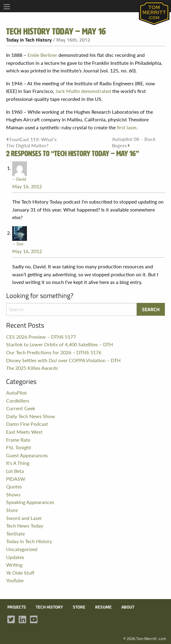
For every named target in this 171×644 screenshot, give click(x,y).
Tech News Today (25, 526)
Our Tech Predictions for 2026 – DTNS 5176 (54, 352)
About (128, 607)
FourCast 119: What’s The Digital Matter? (31, 142)
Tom (20, 244)
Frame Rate (18, 440)
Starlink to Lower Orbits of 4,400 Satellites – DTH (59, 344)
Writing (14, 565)
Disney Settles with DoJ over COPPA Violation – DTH (63, 360)
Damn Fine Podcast (27, 424)
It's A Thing (18, 463)
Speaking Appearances (30, 502)
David (21, 179)
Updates (15, 557)
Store (12, 510)
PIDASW (16, 479)
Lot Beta (15, 471)
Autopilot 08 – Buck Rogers (134, 142)
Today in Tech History (29, 40)
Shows (13, 494)
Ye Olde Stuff (20, 573)
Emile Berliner (42, 55)
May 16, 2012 (27, 186)
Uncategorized (22, 549)
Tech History (49, 607)
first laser (127, 127)
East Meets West (24, 432)
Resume (103, 607)
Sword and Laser (24, 518)
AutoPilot (17, 393)
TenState (15, 534)
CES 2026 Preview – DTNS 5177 (41, 337)
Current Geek (21, 408)
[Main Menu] (7, 7)
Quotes (14, 486)
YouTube (15, 580)
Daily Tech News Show (31, 416)
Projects (17, 607)
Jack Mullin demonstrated (83, 91)
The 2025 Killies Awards (32, 368)
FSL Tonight (19, 447)
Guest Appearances (27, 455)
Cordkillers (18, 401)
